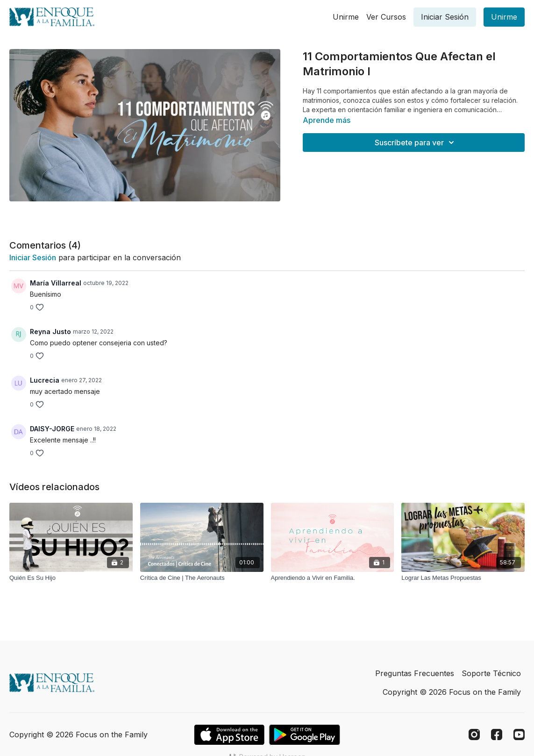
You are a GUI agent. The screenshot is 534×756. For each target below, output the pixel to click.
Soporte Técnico (491, 673)
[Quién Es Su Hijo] (71, 578)
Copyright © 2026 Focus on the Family (452, 692)
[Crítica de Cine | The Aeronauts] (202, 578)
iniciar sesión (33, 257)
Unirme (346, 17)
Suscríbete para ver (416, 143)
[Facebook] (497, 735)
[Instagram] (474, 735)
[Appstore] (229, 735)
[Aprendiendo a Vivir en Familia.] (333, 578)
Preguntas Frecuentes (415, 673)
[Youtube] (519, 735)
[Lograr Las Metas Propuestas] (463, 578)
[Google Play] (305, 735)
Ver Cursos (386, 17)
